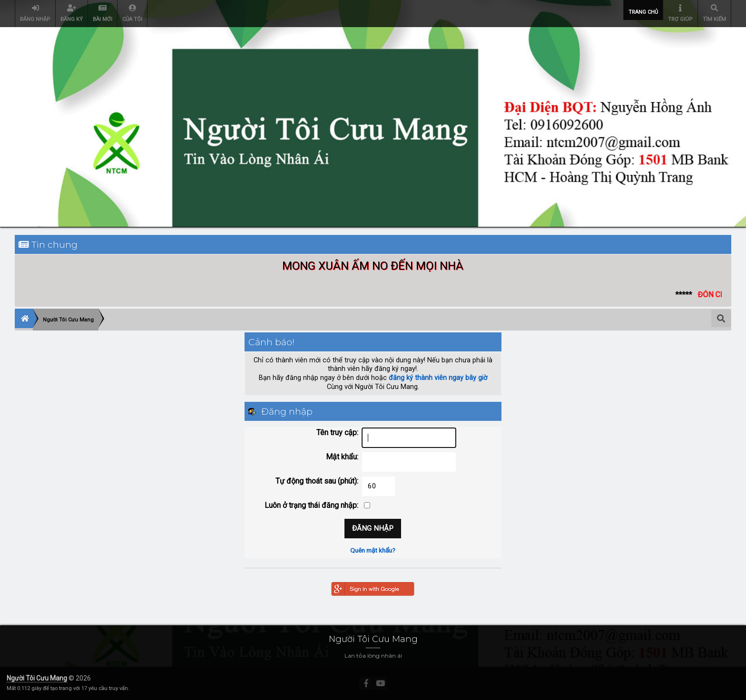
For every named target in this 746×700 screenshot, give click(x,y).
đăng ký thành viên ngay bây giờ (438, 378)
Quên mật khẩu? (373, 550)
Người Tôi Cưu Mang (37, 678)
